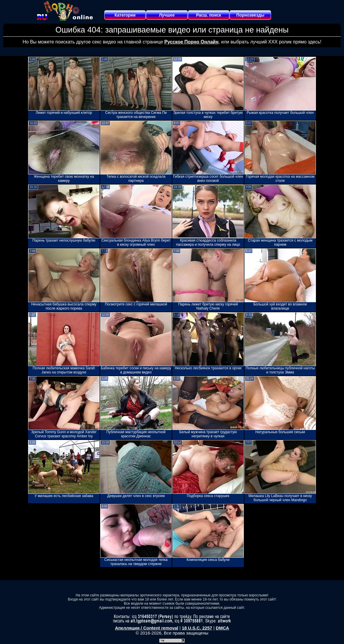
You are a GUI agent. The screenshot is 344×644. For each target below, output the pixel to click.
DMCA (222, 628)
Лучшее (167, 15)
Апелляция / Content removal (147, 628)
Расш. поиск (208, 15)
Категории (125, 15)
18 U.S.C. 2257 (197, 628)
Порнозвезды (250, 15)
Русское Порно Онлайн (191, 42)
